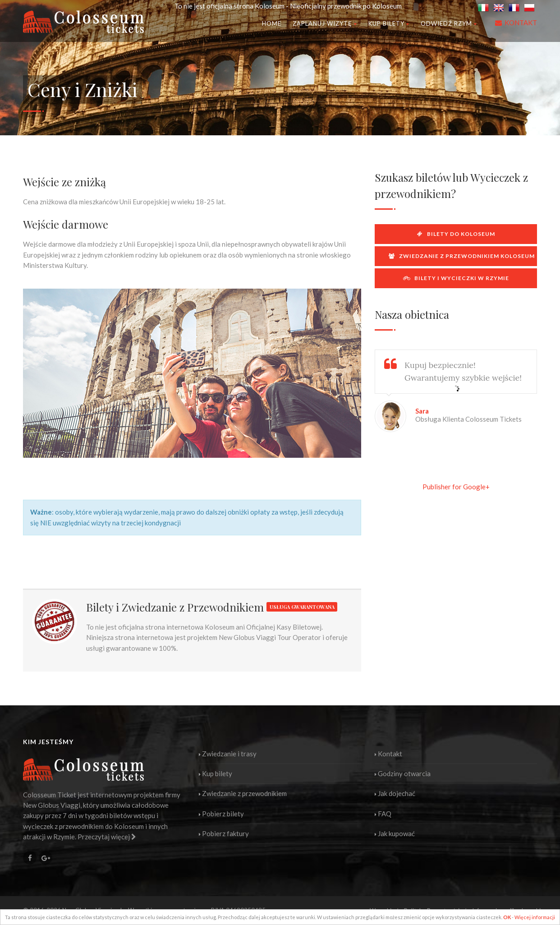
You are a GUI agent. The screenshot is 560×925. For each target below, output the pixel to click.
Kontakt (388, 754)
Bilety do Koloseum (456, 234)
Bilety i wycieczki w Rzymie (456, 278)
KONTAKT (521, 23)
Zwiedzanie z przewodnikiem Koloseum (462, 256)
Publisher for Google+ (456, 487)
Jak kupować (395, 833)
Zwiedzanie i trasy (228, 754)
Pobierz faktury (224, 833)
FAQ (383, 814)
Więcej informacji (535, 917)
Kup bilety (389, 23)
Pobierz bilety (221, 814)
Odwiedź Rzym (449, 23)
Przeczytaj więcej (107, 837)
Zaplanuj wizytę (325, 23)
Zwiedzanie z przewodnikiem (243, 793)
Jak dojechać (395, 793)
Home (272, 23)
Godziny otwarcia (403, 773)
